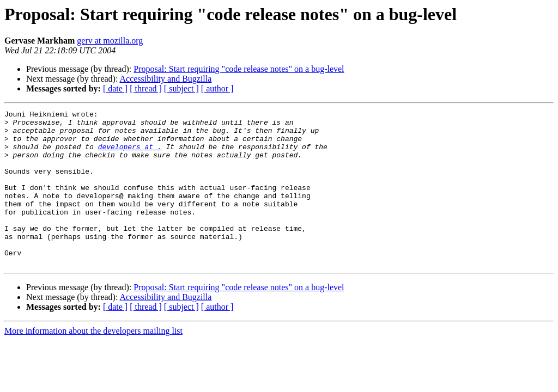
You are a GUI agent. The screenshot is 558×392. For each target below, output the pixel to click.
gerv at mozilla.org (110, 41)
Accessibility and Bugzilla (166, 79)
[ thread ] (146, 88)
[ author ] (217, 88)
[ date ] (115, 88)
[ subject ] (181, 88)
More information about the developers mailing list (93, 362)
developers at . (130, 155)
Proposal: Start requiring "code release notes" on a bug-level (239, 69)
